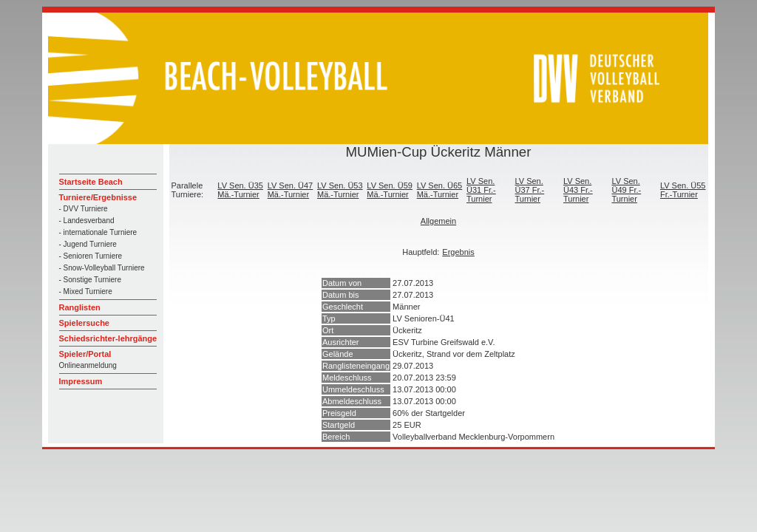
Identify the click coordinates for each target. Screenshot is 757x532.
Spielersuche (84, 323)
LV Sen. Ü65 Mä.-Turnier (440, 190)
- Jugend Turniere (88, 244)
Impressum (81, 381)
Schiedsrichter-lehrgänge (108, 338)
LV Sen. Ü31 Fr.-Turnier (481, 190)
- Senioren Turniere (91, 256)
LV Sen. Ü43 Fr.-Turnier (578, 190)
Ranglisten (80, 307)
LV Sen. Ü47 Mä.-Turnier (291, 190)
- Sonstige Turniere (91, 280)
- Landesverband (87, 221)
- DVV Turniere (84, 209)
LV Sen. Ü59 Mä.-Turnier (390, 190)
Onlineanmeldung (88, 365)
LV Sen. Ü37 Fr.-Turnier (529, 190)
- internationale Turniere (98, 232)
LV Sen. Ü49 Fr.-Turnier (626, 190)
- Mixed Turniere (86, 291)
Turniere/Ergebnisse (98, 197)
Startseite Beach (91, 182)
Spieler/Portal (85, 354)
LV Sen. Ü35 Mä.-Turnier (240, 190)
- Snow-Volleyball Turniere (102, 268)
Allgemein (438, 221)
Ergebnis (458, 252)
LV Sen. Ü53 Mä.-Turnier (340, 190)
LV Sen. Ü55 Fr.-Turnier (683, 190)
